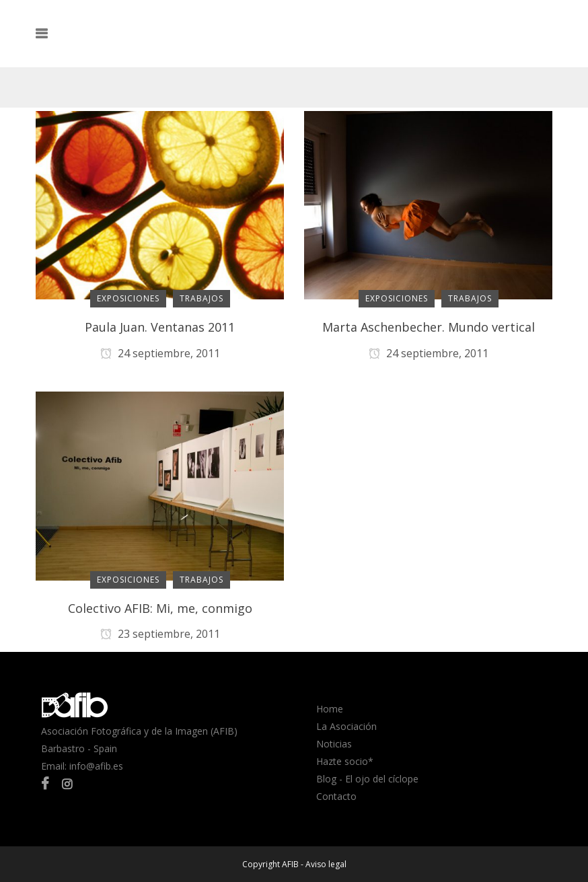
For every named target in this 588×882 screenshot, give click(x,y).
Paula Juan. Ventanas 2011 (160, 327)
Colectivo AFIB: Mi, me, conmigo (160, 608)
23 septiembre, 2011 (160, 634)
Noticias (334, 744)
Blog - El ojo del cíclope (367, 779)
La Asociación (346, 726)
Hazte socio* (345, 761)
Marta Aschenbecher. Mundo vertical (429, 327)
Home (330, 709)
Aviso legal (326, 864)
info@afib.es (96, 766)
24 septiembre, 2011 (160, 353)
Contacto (336, 796)
